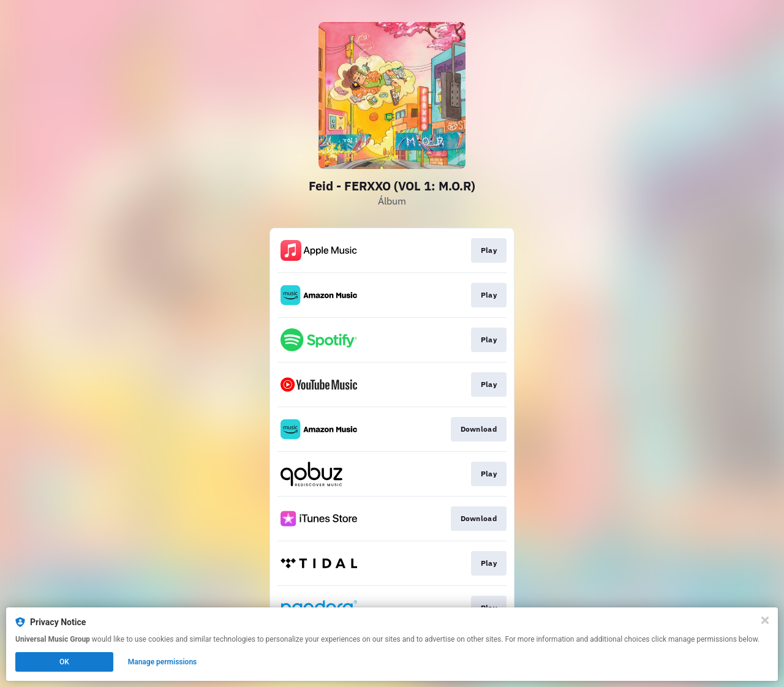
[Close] (765, 620)
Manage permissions (163, 662)
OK (64, 662)
